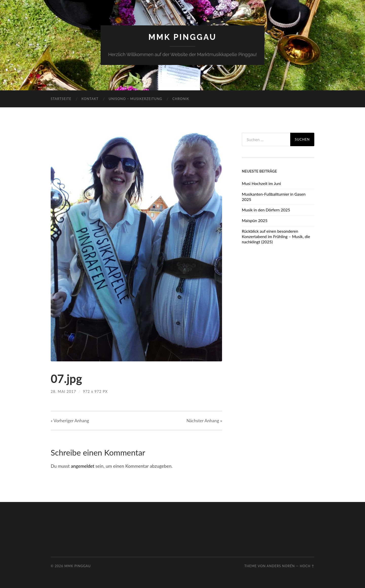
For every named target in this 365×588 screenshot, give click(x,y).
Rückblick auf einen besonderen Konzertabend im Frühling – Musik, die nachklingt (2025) (276, 236)
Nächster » (204, 421)
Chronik (181, 99)
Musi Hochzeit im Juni (261, 183)
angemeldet (83, 466)
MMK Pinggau (182, 37)
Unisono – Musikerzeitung (135, 99)
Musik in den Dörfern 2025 (266, 210)
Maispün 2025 (255, 220)
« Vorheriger (70, 421)
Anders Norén (281, 566)
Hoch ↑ (307, 566)
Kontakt (90, 99)
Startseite (61, 99)
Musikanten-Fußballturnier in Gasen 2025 (274, 197)
